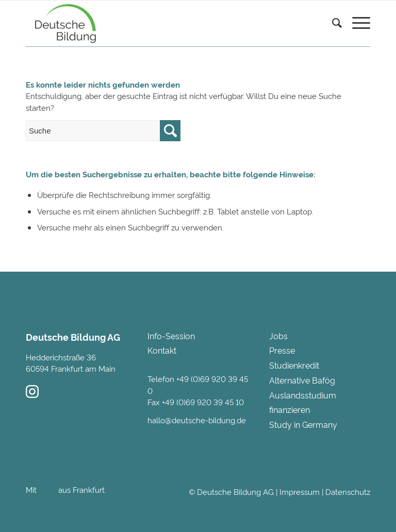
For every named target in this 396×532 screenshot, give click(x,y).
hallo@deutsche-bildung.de (197, 420)
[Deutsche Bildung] (63, 23)
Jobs (278, 336)
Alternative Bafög (302, 380)
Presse (282, 350)
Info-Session (171, 336)
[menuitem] (332, 36)
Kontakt (162, 350)
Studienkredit (294, 365)
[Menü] (356, 24)
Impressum (300, 492)
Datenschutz (348, 492)
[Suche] (332, 24)
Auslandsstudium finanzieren (303, 402)
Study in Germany (303, 424)
